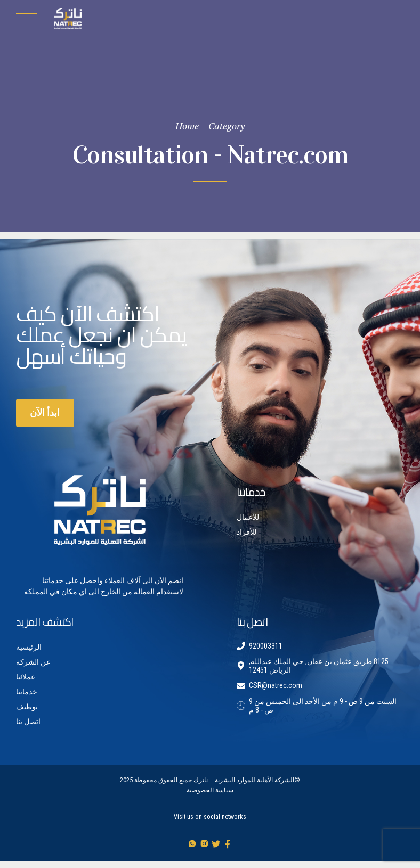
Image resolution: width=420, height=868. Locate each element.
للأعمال (248, 517)
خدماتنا (27, 692)
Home (187, 126)
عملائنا (26, 677)
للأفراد (247, 532)
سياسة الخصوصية (210, 790)
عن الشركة (33, 662)
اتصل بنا (28, 722)
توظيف (27, 707)
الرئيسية (29, 647)
